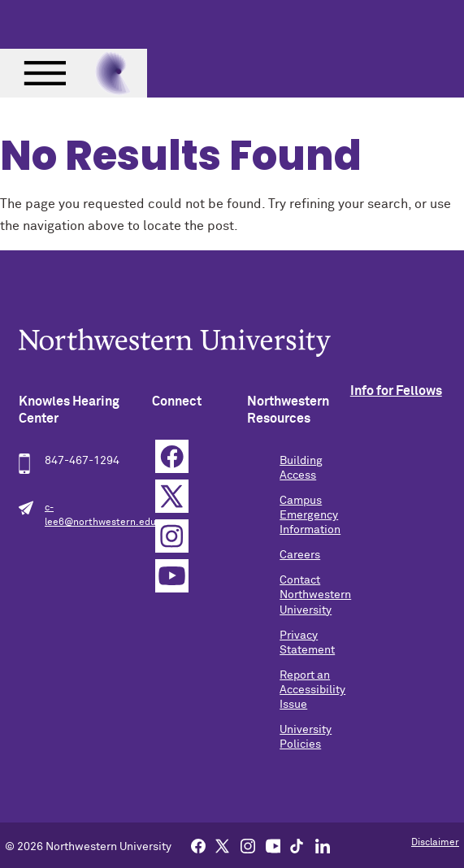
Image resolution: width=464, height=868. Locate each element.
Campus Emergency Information (310, 515)
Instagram (172, 536)
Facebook (172, 456)
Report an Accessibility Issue (312, 690)
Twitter (172, 496)
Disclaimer (435, 843)
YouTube (172, 576)
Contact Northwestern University (315, 595)
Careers (300, 555)
